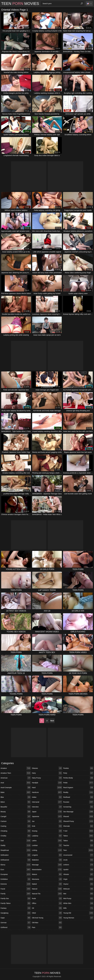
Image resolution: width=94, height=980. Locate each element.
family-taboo (16, 903)
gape (16, 918)
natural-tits (47, 894)
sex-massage (78, 812)
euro (16, 870)
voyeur (78, 884)
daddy (16, 845)
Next (52, 721)
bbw (16, 797)
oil (47, 908)
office (47, 903)
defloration (16, 855)
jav (47, 821)
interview (47, 807)
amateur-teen (16, 773)
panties (78, 768)
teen (78, 850)
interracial (47, 802)
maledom (47, 860)
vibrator (78, 874)
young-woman (78, 918)
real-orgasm (78, 788)
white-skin (78, 903)
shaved (78, 816)
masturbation (47, 870)
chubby (16, 836)
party (78, 773)
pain (47, 927)
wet (78, 894)
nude (47, 898)
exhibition (16, 879)
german (16, 923)
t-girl (78, 831)
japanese (47, 816)
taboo (78, 836)
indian (47, 797)
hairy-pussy (47, 778)
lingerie (47, 855)
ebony (16, 865)
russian (78, 802)
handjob (47, 783)
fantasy (16, 908)
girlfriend (16, 927)
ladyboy (47, 836)
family (16, 894)
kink (47, 826)
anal (16, 783)
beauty (16, 812)
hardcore (47, 792)
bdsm (16, 802)
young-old (78, 913)
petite (78, 783)
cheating (16, 831)
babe (16, 792)
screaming (78, 807)
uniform (78, 865)
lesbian (47, 845)
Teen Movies (20, 4)
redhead (78, 797)
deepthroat (16, 850)
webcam (78, 889)
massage (47, 865)
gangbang (16, 913)
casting (16, 826)
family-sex (16, 898)
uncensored (78, 855)
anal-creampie (16, 788)
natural (47, 889)
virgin (78, 879)
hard (47, 788)
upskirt (78, 870)
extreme (16, 884)
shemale (78, 826)
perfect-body (78, 778)
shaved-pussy (78, 821)
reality (78, 792)
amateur (16, 768)
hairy (47, 773)
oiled (47, 913)
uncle (78, 860)
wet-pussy (78, 898)
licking (47, 850)
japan (47, 812)
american (16, 778)
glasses (47, 768)
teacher (78, 845)
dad (16, 841)
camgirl (16, 816)
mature (47, 874)
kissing (47, 831)
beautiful (16, 807)
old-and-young (47, 918)
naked (47, 884)
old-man (47, 923)
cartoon (16, 821)
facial (16, 889)
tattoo (78, 841)
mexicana (47, 879)
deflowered (16, 860)
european (16, 874)
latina (47, 841)
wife (78, 908)
